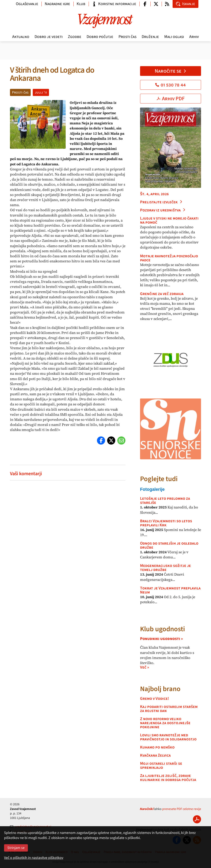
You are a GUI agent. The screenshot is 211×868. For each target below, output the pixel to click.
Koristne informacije (114, 4)
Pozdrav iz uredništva (163, 210)
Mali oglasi (174, 37)
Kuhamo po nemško (157, 747)
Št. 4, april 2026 (154, 194)
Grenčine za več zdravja (162, 294)
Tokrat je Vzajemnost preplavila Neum (170, 590)
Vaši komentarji (26, 474)
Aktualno (21, 37)
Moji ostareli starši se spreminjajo (161, 766)
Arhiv (194, 37)
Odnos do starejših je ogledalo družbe (169, 545)
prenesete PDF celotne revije (182, 809)
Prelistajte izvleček (161, 202)
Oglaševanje (27, 4)
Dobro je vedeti (49, 37)
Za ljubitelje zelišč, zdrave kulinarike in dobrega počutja (168, 778)
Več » (145, 667)
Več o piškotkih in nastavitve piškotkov (34, 858)
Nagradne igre (57, 4)
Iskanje (185, 4)
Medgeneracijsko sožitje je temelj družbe (165, 568)
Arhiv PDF (171, 99)
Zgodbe (75, 37)
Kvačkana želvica (155, 755)
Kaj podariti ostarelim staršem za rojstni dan (169, 709)
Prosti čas (127, 37)
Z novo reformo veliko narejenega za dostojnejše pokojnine (165, 723)
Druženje (150, 37)
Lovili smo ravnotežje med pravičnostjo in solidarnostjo (168, 737)
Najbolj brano (160, 689)
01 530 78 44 (171, 85)
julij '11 (41, 92)
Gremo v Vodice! (154, 699)
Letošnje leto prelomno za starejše (165, 501)
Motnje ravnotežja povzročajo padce (169, 258)
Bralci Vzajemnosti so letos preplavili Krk (166, 523)
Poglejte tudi (159, 479)
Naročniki (146, 809)
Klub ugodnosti (163, 629)
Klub (81, 4)
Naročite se (171, 71)
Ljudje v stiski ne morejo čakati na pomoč (169, 220)
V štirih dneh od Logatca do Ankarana (52, 74)
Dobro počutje (100, 37)
